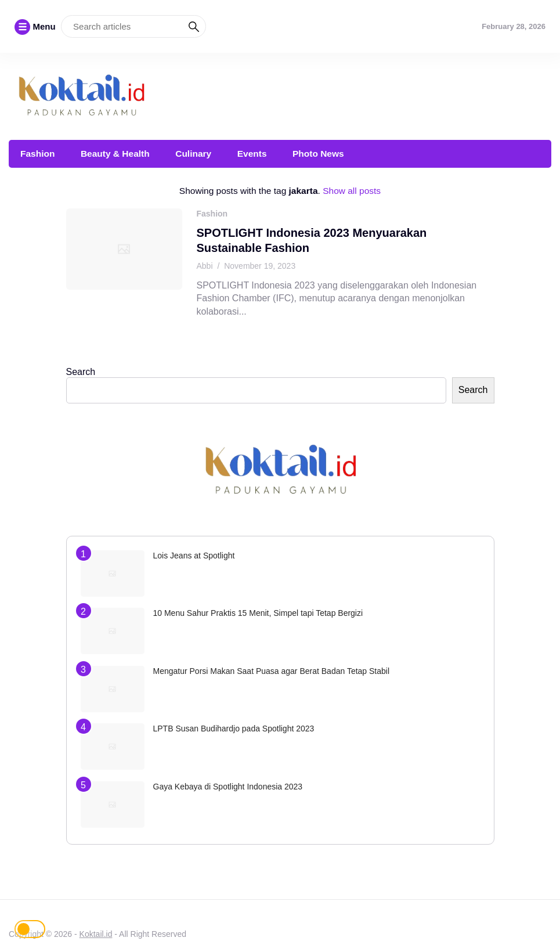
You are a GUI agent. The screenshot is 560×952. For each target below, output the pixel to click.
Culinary (193, 154)
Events (252, 154)
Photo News (318, 154)
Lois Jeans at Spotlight (194, 556)
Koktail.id (96, 934)
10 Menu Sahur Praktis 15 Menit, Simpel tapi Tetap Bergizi (258, 613)
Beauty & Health (115, 154)
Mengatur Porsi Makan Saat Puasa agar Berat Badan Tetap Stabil (272, 671)
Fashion (37, 154)
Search (81, 372)
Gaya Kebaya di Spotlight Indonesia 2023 (228, 787)
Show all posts (352, 191)
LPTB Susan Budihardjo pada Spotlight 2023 (234, 729)
